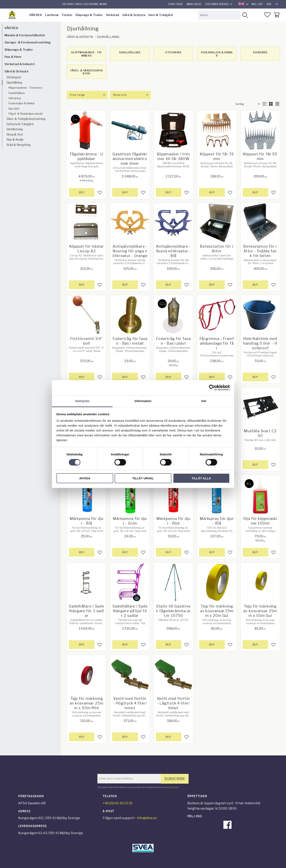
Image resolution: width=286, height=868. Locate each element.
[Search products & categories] (219, 15)
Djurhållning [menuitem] (14, 83)
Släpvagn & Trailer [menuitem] (89, 15)
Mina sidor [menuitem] (194, 4)
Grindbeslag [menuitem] (15, 129)
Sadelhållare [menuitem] (17, 93)
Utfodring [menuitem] (15, 98)
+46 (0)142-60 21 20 (118, 803)
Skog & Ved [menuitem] (15, 134)
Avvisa (85, 478)
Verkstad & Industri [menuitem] (20, 64)
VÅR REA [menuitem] (36, 15)
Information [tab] (143, 401)
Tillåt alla (201, 478)
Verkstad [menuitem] (113, 15)
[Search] (245, 15)
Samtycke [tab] (82, 401)
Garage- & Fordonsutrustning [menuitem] (28, 42)
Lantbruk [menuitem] (52, 15)
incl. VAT (257, 4)
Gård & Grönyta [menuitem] (134, 15)
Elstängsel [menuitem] (14, 77)
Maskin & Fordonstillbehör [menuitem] (25, 35)
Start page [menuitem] (175, 4)
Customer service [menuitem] (217, 4)
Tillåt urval (143, 478)
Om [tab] (204, 401)
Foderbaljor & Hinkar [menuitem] (22, 103)
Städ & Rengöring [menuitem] (19, 145)
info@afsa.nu (147, 818)
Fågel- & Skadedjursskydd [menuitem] (26, 114)
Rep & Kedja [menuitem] (15, 140)
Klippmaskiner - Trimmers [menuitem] (25, 88)
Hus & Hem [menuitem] (13, 57)
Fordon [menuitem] (67, 15)
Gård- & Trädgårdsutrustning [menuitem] (26, 119)
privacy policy (172, 787)
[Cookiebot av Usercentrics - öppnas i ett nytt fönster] (212, 388)
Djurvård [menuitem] (14, 109)
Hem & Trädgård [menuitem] (161, 15)
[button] (267, 15)
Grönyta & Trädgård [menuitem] (20, 124)
